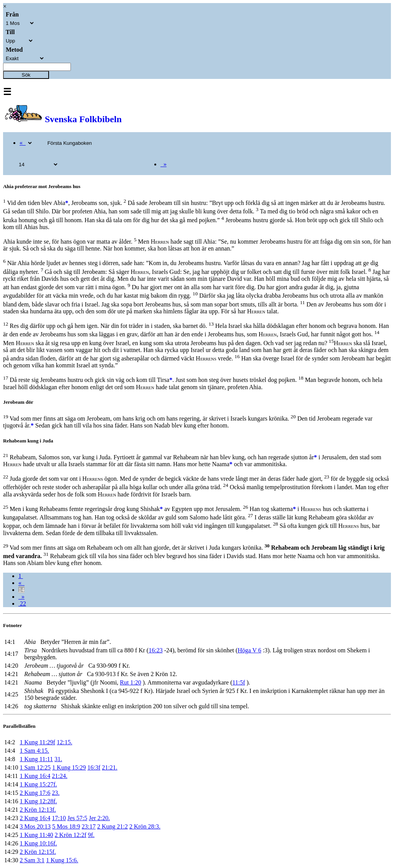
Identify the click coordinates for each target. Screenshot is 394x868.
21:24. (59, 776)
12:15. (64, 742)
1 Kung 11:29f (37, 742)
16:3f (94, 767)
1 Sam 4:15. (34, 751)
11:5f (239, 682)
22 (22, 604)
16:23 (155, 650)
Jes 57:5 (77, 818)
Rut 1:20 (131, 682)
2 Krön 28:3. (145, 826)
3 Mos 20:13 (35, 826)
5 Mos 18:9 (66, 826)
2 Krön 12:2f (71, 835)
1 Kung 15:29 (69, 767)
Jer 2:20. (99, 818)
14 (21, 590)
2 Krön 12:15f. (38, 852)
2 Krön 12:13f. (38, 810)
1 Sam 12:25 (35, 767)
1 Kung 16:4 (35, 776)
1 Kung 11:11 (36, 759)
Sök (26, 75)
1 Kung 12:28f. (38, 801)
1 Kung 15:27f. (38, 784)
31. (58, 759)
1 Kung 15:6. (62, 860)
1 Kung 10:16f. (38, 843)
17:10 (59, 818)
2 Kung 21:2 (113, 826)
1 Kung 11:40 (36, 835)
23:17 (88, 826)
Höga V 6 (250, 650)
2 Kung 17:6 (35, 793)
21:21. (110, 767)
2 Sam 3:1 (32, 860)
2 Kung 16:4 (35, 818)
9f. (91, 835)
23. (56, 793)
